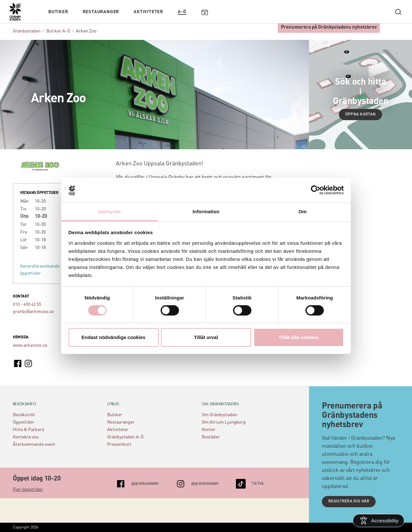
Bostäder (211, 437)
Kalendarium (205, 12)
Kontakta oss (26, 437)
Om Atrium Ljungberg (224, 422)
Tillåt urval (206, 337)
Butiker (58, 12)
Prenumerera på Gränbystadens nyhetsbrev (329, 28)
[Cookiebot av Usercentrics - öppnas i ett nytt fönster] (316, 190)
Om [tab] (302, 211)
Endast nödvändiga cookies (113, 337)
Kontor (209, 430)
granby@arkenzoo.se (33, 312)
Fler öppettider (28, 490)
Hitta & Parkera (28, 430)
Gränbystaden (27, 31)
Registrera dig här (349, 501)
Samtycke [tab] (110, 211)
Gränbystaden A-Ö (125, 437)
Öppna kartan (361, 115)
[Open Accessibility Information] (379, 521)
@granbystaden (145, 483)
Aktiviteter (148, 12)
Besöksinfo (24, 415)
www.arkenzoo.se (30, 345)
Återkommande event (34, 445)
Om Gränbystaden (220, 415)
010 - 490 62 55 (27, 305)
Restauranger (101, 12)
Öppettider (24, 422)
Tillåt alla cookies (299, 337)
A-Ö (182, 12)
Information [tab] (206, 211)
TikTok (258, 483)
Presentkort (119, 445)
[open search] (398, 12)
